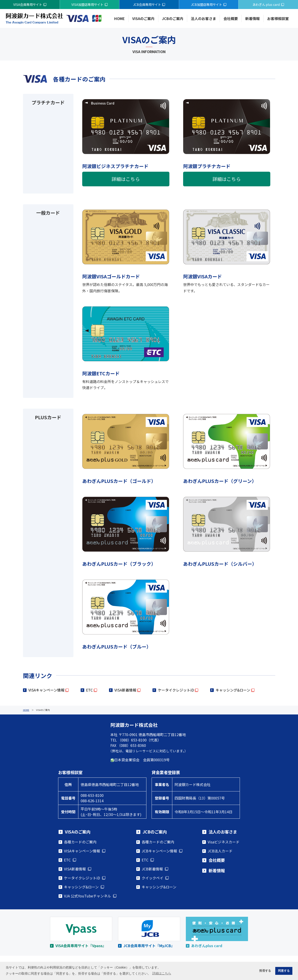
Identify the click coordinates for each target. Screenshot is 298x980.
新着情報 (253, 18)
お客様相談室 (278, 18)
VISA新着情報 (125, 690)
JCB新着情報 (152, 869)
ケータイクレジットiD (176, 690)
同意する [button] (284, 971)
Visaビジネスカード (224, 842)
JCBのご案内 (173, 18)
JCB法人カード (220, 851)
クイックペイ (152, 878)
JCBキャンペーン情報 (159, 851)
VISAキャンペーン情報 (46, 690)
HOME (119, 18)
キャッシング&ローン (233, 690)
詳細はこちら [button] (162, 973)
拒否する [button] (265, 971)
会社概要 (231, 18)
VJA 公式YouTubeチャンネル (88, 896)
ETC (89, 690)
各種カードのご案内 (80, 842)
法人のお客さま (203, 18)
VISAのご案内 (143, 18)
